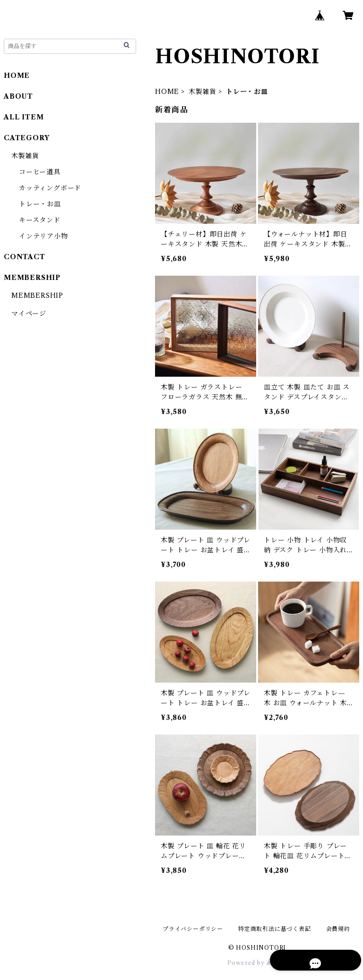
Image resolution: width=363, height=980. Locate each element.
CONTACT (25, 257)
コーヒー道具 (40, 172)
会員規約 (338, 929)
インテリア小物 (43, 236)
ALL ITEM (24, 117)
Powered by (257, 963)
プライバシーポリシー (193, 929)
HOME (167, 92)
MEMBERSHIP (37, 296)
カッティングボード (50, 188)
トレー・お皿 (40, 204)
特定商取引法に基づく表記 (275, 929)
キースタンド (40, 220)
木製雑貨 (203, 92)
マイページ (29, 313)
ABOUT (18, 96)
